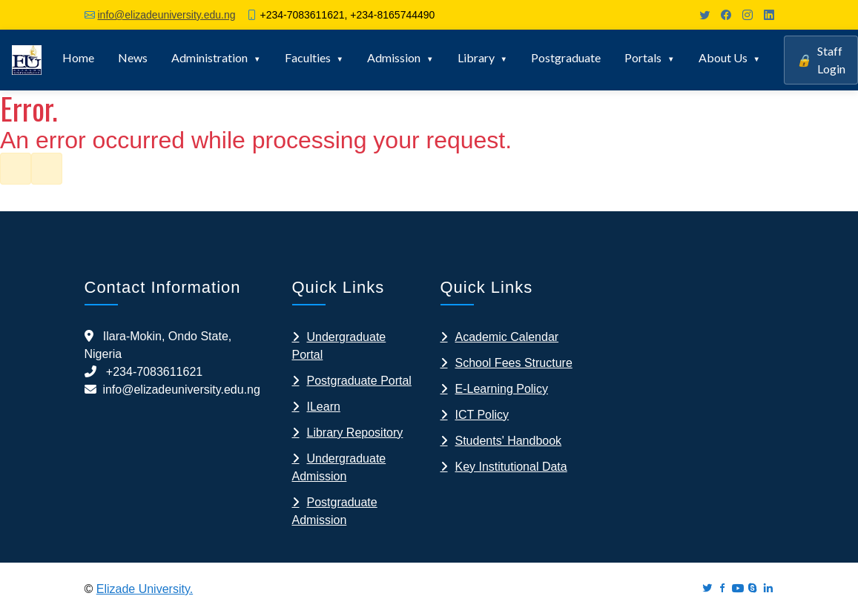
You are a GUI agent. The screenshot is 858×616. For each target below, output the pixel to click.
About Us (723, 57)
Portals (643, 57)
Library (476, 57)
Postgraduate (566, 57)
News (133, 57)
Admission (394, 57)
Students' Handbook (509, 441)
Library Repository (355, 433)
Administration (209, 57)
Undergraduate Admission (339, 467)
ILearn (324, 407)
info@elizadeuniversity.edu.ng (167, 15)
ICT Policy (482, 415)
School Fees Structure (514, 363)
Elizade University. (145, 589)
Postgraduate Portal (359, 381)
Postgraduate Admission (335, 511)
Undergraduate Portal (339, 346)
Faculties (308, 57)
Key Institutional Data (511, 467)
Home (78, 57)
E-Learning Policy (502, 389)
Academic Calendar (507, 337)
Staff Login (821, 60)
